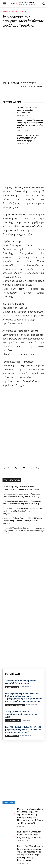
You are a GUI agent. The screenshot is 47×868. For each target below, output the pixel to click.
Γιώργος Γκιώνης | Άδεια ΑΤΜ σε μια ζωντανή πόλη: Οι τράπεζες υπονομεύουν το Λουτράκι (22, 511)
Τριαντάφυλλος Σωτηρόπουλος (27, 468)
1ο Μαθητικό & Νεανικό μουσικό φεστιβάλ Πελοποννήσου (27, 110)
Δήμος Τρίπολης (19, 11)
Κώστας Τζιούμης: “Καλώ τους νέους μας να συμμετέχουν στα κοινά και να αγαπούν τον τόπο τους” (23, 730)
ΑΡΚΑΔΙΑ (6, 11)
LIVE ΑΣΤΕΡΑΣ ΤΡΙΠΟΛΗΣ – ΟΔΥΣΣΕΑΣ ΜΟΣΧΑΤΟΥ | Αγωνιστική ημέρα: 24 (28, 138)
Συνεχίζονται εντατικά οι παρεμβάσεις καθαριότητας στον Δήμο (21, 714)
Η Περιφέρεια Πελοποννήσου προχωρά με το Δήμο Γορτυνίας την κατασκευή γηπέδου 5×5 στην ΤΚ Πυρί (23, 531)
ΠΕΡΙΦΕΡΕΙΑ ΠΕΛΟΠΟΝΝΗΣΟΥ (15, 705)
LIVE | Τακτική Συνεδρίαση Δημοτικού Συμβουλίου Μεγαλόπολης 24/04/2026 (29, 835)
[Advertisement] (23, 562)
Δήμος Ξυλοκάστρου (13, 720)
